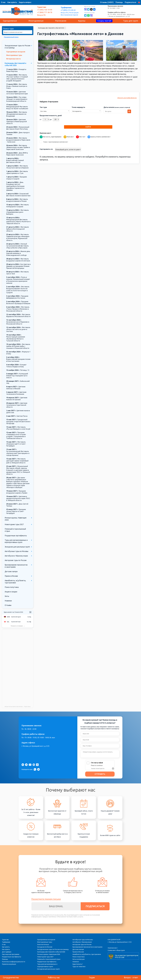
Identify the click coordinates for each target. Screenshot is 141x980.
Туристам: (42, 7)
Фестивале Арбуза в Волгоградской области (17, 229)
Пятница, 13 (18, 370)
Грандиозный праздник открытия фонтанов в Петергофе (18, 422)
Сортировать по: (46, 149)
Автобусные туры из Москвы (16, 551)
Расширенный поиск (11, 37)
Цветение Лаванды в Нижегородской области (16, 121)
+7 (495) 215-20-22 (68, 10)
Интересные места (13, 59)
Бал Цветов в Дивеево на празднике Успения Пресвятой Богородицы (18, 266)
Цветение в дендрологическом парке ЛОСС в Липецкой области (18, 498)
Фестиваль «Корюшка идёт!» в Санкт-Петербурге (16, 444)
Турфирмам (6, 942)
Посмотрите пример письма (46, 899)
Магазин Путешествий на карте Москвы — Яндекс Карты (18, 707)
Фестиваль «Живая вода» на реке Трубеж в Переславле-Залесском (18, 147)
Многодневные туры (14, 55)
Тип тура (43, 107)
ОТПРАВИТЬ (100, 774)
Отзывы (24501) (107, 2)
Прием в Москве (11, 576)
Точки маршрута (78, 107)
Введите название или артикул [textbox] (13, 32)
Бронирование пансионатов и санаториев (87, 947)
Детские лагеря (11, 571)
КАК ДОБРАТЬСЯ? (114, 940)
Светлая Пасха (17, 416)
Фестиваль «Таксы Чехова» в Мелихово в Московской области (18, 309)
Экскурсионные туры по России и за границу (53, 949)
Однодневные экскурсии (16, 52)
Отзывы (8, 605)
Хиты (7, 596)
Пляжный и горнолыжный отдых (49, 959)
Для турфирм (7, 952)
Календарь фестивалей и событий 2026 (51, 952)
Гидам (92, 977)
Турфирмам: (66, 7)
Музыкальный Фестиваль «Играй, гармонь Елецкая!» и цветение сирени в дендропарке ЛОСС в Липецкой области (18, 470)
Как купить (12, 2)
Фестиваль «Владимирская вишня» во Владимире (17, 114)
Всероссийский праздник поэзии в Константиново (18, 359)
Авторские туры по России (16, 560)
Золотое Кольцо (43, 944)
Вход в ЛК (64, 13)
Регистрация (74, 13)
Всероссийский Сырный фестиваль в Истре (15, 160)
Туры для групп (131, 21)
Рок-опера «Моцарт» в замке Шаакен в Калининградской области (17, 99)
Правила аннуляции (9, 964)
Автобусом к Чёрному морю (16, 556)
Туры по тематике (79, 967)
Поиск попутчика (12, 587)
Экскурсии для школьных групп (17, 547)
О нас (3, 2)
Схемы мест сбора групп (116, 950)
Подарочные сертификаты (16, 536)
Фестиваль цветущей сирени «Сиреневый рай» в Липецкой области (17, 461)
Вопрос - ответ (131, 977)
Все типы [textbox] (44, 111)
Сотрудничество (11, 977)
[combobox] (18, 32)
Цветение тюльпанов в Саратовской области (17, 405)
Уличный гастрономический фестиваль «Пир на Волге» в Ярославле (17, 246)
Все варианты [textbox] (77, 111)
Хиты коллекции (78, 959)
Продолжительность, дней (51, 116)
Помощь (119, 2)
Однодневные (10, 21)
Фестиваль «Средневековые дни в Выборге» (17, 212)
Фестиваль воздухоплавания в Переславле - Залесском (18, 140)
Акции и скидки (11, 592)
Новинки (8, 601)
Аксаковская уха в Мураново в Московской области (18, 322)
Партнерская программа (11, 954)
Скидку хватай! (104, 21)
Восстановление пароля (69, 15)
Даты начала (117, 107)
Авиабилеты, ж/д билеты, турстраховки (87, 954)
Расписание (61, 21)
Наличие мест (113, 948)
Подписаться (130, 2)
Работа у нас (54, 977)
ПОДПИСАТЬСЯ (95, 906)
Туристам (5, 940)
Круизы (82, 21)
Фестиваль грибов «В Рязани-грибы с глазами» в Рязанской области (18, 346)
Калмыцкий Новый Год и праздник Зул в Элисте (17, 376)
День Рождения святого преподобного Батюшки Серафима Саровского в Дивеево (15, 186)
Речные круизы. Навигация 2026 (49, 954)
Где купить (6, 947)
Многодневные (36, 21)
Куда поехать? (78, 964)
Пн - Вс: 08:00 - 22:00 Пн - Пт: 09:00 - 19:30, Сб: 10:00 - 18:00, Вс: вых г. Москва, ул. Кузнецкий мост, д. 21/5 (121, 11)
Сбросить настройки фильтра (127, 98)
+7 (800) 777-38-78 (45, 12)
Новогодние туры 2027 (14, 524)
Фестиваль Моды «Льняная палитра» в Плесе (17, 86)
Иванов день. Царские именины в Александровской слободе (18, 253)
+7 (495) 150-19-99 (45, 10)
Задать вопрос (25, 2)
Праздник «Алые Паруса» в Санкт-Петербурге (16, 511)
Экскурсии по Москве (45, 947)
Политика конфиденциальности (14, 962)
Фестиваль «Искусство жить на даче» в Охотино (18, 329)
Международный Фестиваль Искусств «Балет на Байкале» (17, 107)
